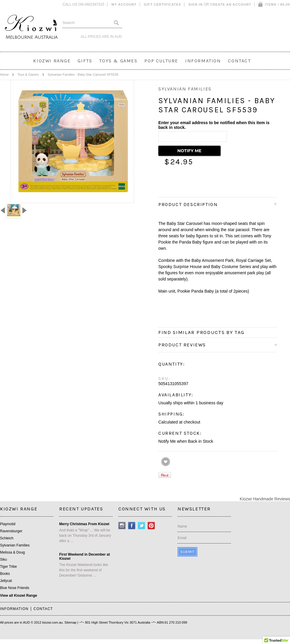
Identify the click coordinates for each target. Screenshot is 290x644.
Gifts (85, 61)
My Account (124, 4)
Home (4, 74)
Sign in (195, 4)
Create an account (231, 4)
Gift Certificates (162, 4)
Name (182, 526)
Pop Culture (161, 61)
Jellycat (6, 581)
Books (5, 574)
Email (182, 538)
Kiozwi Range (52, 61)
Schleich (7, 538)
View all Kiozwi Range (18, 596)
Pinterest (151, 526)
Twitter (142, 526)
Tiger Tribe (8, 567)
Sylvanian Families (15, 545)
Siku (3, 559)
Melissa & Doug (12, 552)
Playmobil (8, 524)
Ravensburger (11, 531)
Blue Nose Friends (15, 588)
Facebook (132, 526)
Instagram (122, 526)
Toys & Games (118, 61)
